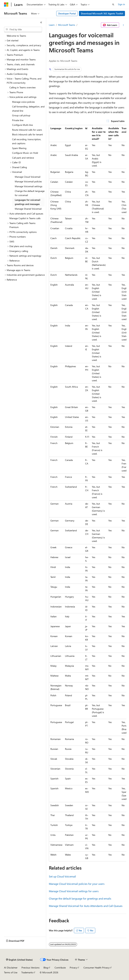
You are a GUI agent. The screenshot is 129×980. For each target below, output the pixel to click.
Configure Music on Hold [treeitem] (25, 153)
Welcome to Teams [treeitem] (16, 36)
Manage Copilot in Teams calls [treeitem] (25, 218)
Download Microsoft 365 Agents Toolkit (102, 13)
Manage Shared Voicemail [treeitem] (28, 209)
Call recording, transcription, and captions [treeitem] (27, 141)
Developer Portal (67, 13)
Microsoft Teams (67, 25)
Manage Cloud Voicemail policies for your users (77, 884)
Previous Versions (30, 968)
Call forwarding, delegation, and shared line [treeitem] (28, 109)
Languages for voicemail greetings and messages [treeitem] (28, 202)
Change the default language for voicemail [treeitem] (30, 193)
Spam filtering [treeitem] (19, 148)
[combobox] (23, 29)
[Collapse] (41, 22)
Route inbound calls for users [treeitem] (27, 130)
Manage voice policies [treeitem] (23, 102)
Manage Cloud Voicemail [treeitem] (28, 177)
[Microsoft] (6, 5)
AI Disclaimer (11, 968)
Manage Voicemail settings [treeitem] (29, 186)
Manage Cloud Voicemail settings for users (74, 891)
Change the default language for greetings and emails (80, 898)
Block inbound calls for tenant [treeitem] (27, 134)
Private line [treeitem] (18, 120)
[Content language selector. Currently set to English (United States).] (19, 960)
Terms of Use (11, 972)
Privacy (73, 968)
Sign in (121, 4)
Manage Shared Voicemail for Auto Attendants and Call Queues (86, 906)
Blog (46, 968)
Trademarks (27, 972)
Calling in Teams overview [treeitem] (23, 87)
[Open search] (113, 5)
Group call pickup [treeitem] (21, 115)
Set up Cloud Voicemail (62, 876)
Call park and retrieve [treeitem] (23, 158)
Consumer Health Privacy (96, 968)
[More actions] (123, 25)
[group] (88, 493)
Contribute (60, 968)
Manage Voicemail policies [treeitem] (28, 181)
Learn (52, 25)
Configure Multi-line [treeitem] (22, 125)
